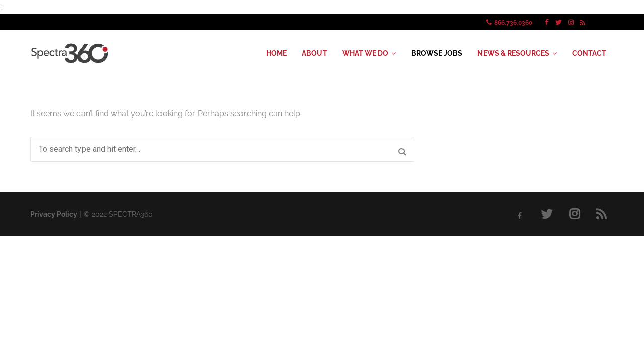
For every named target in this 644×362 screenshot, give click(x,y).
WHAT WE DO (365, 53)
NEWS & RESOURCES (513, 53)
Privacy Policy (54, 214)
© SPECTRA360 (118, 214)
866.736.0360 (513, 23)
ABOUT (314, 53)
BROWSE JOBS (437, 53)
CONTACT (589, 53)
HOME (276, 53)
